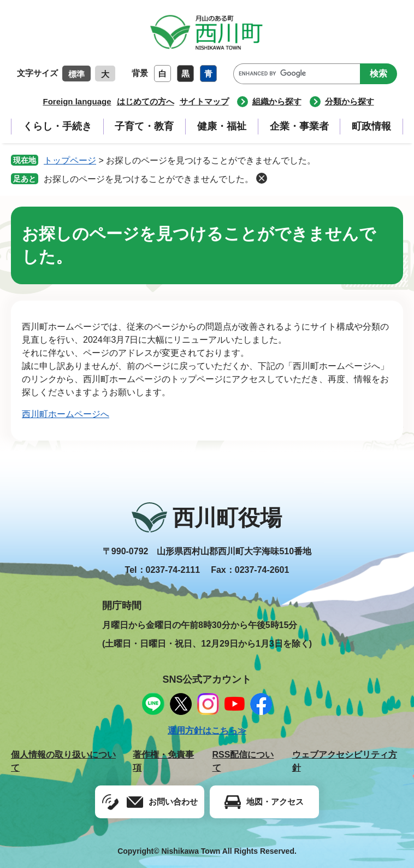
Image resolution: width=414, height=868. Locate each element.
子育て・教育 (144, 126)
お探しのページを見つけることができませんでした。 (149, 179)
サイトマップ (204, 101)
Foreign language (77, 101)
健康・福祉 (222, 126)
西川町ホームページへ (66, 414)
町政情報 (371, 126)
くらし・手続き (57, 126)
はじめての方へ (146, 101)
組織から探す (277, 101)
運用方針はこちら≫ (207, 731)
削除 (262, 178)
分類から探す (350, 101)
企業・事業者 (299, 126)
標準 (76, 74)
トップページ (70, 160)
